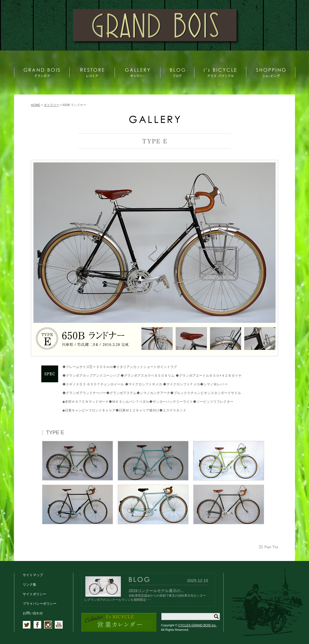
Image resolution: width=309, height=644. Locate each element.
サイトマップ (33, 575)
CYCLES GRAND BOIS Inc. (197, 625)
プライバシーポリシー (40, 604)
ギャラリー (52, 105)
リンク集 (29, 585)
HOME (36, 105)
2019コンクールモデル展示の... (156, 591)
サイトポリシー (35, 594)
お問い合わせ (33, 613)
